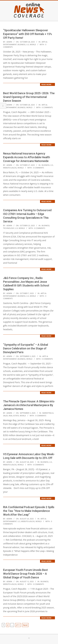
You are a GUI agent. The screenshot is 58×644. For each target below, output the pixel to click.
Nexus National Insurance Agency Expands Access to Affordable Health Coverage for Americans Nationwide (27, 157)
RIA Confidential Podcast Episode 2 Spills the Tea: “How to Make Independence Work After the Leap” (29, 511)
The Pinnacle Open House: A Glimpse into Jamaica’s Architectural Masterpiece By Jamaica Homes (29, 405)
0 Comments (47, 107)
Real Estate (14, 416)
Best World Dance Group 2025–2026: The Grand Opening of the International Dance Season (29, 97)
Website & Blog (10, 168)
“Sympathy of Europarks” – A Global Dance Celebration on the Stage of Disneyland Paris (26, 348)
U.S (28, 44)
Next (25, 625)
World (33, 44)
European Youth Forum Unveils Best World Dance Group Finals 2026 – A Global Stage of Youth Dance (25, 574)
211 (18, 625)
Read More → (47, 84)
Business (22, 44)
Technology (9, 228)
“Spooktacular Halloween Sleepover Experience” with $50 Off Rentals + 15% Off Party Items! (28, 34)
